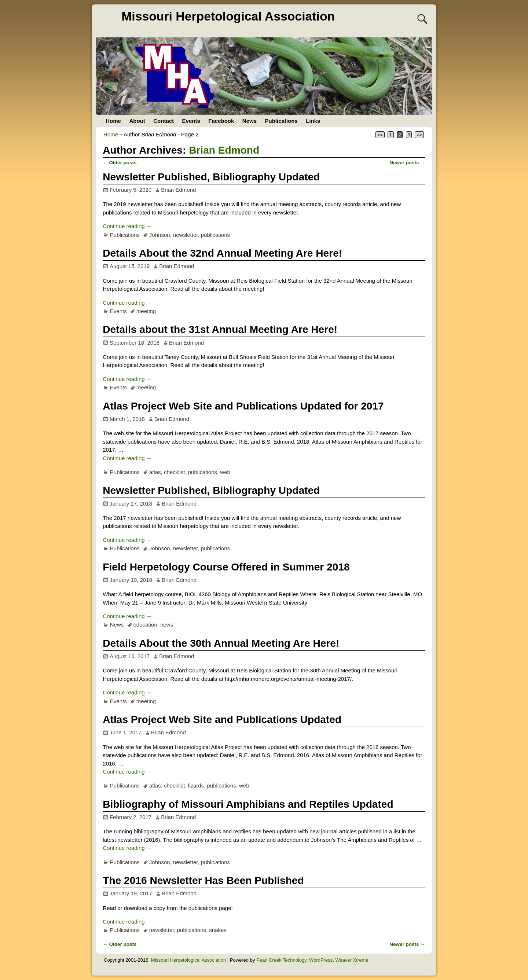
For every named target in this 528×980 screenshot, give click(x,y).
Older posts (120, 163)
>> (419, 135)
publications (215, 235)
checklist (175, 472)
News (250, 121)
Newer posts (407, 163)
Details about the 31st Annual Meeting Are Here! (220, 329)
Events (191, 121)
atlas (155, 472)
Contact (164, 121)
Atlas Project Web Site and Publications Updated (222, 720)
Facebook (221, 121)
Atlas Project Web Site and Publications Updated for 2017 (243, 406)
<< (380, 135)
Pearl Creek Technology (281, 960)
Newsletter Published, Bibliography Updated (211, 177)
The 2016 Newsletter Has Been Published (203, 880)
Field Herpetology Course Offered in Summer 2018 (226, 567)
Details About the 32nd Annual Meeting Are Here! (222, 253)
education (145, 625)
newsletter (186, 235)
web (225, 472)
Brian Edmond (224, 150)
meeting (146, 311)
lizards (196, 786)
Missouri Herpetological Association (228, 16)
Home (113, 121)
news (167, 625)
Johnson (160, 235)
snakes (218, 930)
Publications (281, 121)
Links (313, 121)
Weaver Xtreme (352, 960)
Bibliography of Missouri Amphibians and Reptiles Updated (248, 804)
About (137, 121)
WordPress (321, 960)
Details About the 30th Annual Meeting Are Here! (221, 643)
